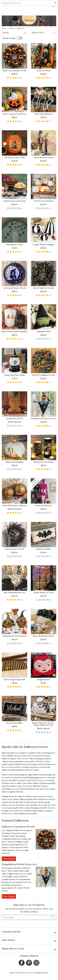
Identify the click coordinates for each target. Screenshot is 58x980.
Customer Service (29, 932)
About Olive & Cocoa (29, 949)
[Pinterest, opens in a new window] (29, 963)
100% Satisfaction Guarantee (26, 814)
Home (4, 28)
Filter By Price (43, 33)
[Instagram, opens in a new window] (36, 963)
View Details (9, 859)
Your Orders (29, 940)
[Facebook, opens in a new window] (22, 963)
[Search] (56, 11)
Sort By (14, 33)
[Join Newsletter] (52, 917)
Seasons (12, 28)
